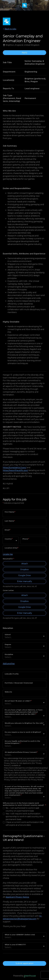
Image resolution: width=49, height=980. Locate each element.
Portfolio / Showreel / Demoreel (19, 683)
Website (8, 692)
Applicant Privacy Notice (17, 897)
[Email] (24, 533)
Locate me (8, 554)
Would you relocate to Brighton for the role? (24, 723)
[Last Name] (24, 524)
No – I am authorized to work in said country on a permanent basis (22, 809)
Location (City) (11, 548)
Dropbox (24, 570)
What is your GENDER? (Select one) (20, 935)
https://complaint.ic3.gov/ (15, 468)
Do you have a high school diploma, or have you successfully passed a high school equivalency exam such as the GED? (24, 712)
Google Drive (24, 575)
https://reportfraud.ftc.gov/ (15, 470)
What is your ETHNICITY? (15, 945)
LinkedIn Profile (12, 674)
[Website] (24, 695)
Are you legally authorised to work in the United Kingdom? (22, 742)
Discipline (9, 654)
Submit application (24, 963)
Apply (24, 53)
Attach (25, 564)
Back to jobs (9, 29)
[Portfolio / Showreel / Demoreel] (24, 686)
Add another (9, 664)
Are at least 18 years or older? (18, 701)
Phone (26, 539)
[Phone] (33, 542)
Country (9, 539)
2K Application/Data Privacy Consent (21, 752)
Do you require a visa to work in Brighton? (23, 732)
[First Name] (24, 515)
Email (8, 530)
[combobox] (5, 542)
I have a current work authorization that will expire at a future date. (25, 824)
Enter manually (25, 581)
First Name (10, 512)
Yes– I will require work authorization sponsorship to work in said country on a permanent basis (24, 817)
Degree (8, 644)
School (8, 634)
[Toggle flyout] (16, 541)
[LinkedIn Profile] (24, 677)
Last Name (10, 521)
